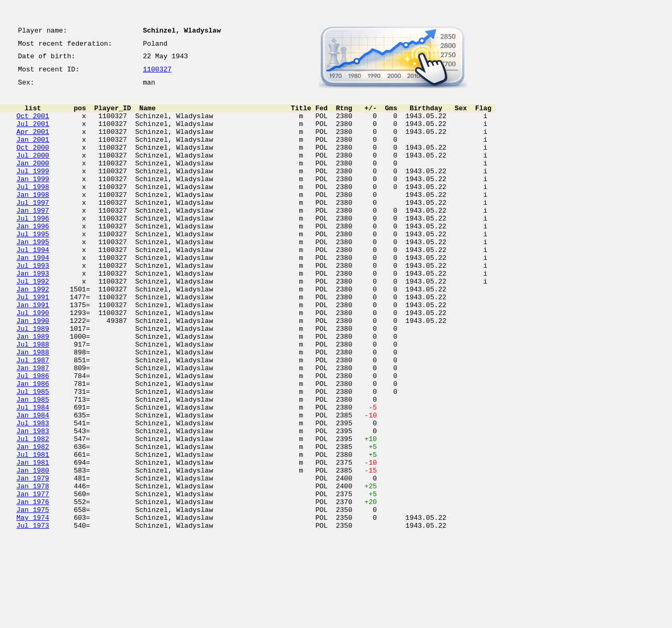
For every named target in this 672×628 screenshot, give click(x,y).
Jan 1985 (33, 465)
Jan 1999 (33, 201)
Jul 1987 (33, 418)
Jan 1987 (33, 427)
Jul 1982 (33, 512)
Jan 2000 (33, 182)
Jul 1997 (33, 229)
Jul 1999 (33, 191)
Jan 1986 (33, 446)
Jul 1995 (33, 267)
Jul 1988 (33, 399)
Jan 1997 (33, 238)
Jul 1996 (33, 248)
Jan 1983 (33, 503)
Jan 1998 (33, 219)
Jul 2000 (33, 172)
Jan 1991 (33, 352)
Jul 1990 (33, 361)
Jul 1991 (33, 342)
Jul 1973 (33, 616)
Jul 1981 (33, 531)
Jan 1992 (33, 333)
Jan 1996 (33, 257)
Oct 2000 (33, 163)
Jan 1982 (33, 522)
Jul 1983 (33, 494)
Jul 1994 (33, 286)
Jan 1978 (33, 569)
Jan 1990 (33, 371)
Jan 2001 (33, 153)
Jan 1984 (33, 484)
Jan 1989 (33, 390)
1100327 (157, 75)
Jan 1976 (33, 588)
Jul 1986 (33, 437)
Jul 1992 (33, 323)
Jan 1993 (33, 314)
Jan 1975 (33, 598)
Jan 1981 (33, 541)
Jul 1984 (33, 475)
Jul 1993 (33, 305)
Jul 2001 (33, 134)
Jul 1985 (33, 456)
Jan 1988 (33, 409)
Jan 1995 (33, 276)
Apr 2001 (33, 144)
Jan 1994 (33, 295)
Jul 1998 (33, 210)
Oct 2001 (33, 125)
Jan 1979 (33, 560)
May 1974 (33, 607)
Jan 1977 (33, 579)
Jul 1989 (33, 380)
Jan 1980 (33, 550)
